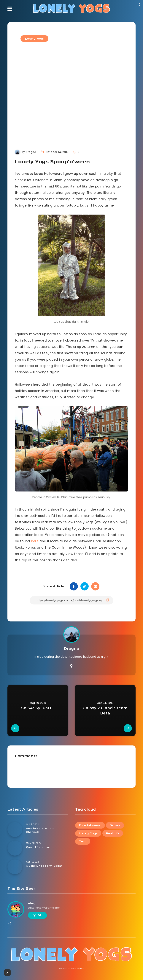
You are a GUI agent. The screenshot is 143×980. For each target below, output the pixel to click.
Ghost (80, 969)
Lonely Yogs (34, 39)
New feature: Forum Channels (40, 830)
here (35, 541)
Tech (83, 841)
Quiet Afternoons (38, 847)
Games (115, 825)
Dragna (71, 649)
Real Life (113, 833)
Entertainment (90, 825)
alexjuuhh (36, 903)
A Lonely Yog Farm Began (44, 866)
